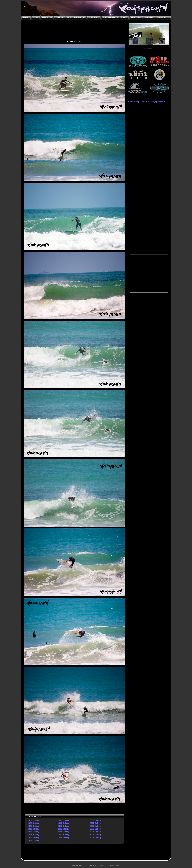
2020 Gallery (33, 829)
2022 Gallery (33, 823)
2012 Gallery (63, 829)
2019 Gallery (33, 832)
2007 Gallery (96, 823)
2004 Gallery (96, 832)
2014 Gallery (63, 823)
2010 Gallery (63, 835)
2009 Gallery (63, 837)
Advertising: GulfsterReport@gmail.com (147, 102)
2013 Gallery (63, 826)
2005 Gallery (96, 829)
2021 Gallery (33, 826)
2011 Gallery (63, 832)
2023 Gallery (33, 820)
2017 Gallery (33, 837)
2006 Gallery (96, 826)
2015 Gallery (63, 820)
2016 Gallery (33, 840)
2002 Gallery (96, 837)
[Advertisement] (149, 437)
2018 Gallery (33, 835)
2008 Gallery (96, 820)
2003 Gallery (96, 835)
